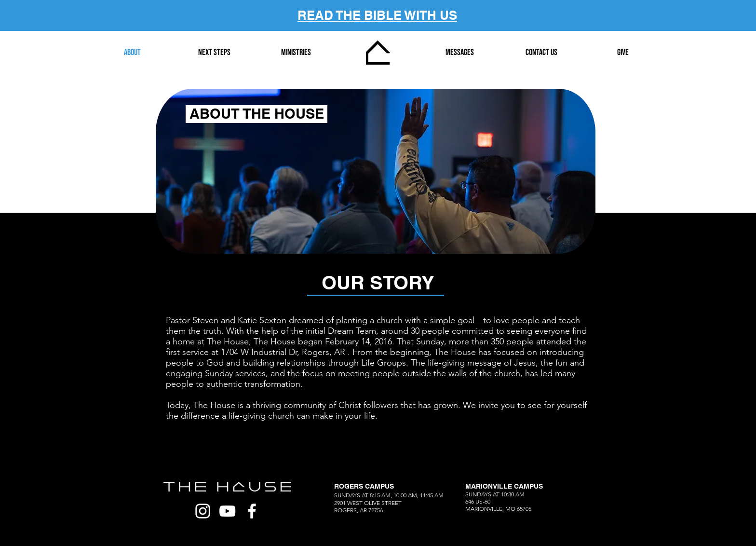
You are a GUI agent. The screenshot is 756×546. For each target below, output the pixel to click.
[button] (214, 53)
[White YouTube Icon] (227, 511)
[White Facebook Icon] (252, 511)
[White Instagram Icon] (203, 511)
